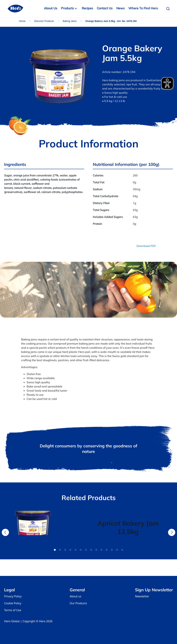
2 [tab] (60, 550)
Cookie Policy (13, 603)
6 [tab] (81, 550)
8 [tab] (91, 550)
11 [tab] (107, 550)
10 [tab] (101, 550)
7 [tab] (86, 550)
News (120, 8)
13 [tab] (117, 550)
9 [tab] (96, 550)
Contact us (105, 8)
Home (22, 21)
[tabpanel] (49, 527)
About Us (51, 8)
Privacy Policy (13, 596)
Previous (5, 532)
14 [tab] (122, 550)
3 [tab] (65, 550)
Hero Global (12, 621)
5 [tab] (76, 550)
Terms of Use (13, 610)
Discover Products (44, 21)
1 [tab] (55, 550)
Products (67, 8)
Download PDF (146, 246)
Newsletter (142, 596)
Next (172, 532)
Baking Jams (70, 21)
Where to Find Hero (143, 8)
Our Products (78, 603)
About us (75, 596)
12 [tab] (112, 550)
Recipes (87, 8)
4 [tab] (70, 550)
